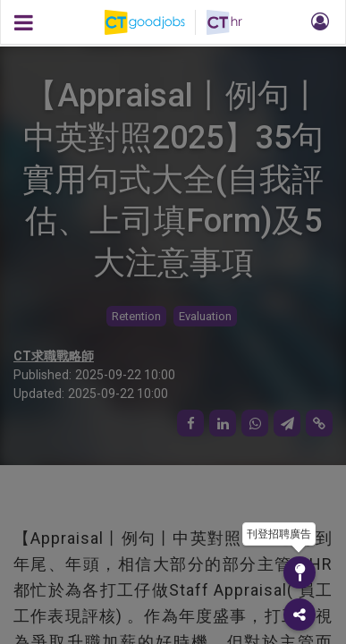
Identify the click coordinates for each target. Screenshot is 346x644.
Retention (136, 316)
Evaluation (205, 316)
